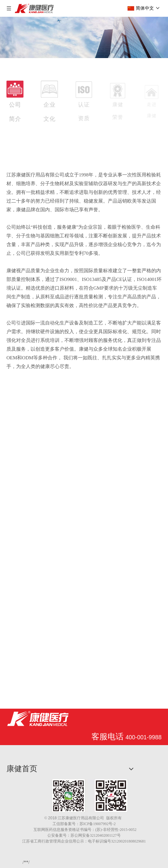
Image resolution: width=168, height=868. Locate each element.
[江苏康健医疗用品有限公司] (38, 718)
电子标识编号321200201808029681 (117, 841)
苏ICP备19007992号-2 (98, 824)
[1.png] (90, 796)
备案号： (72, 824)
